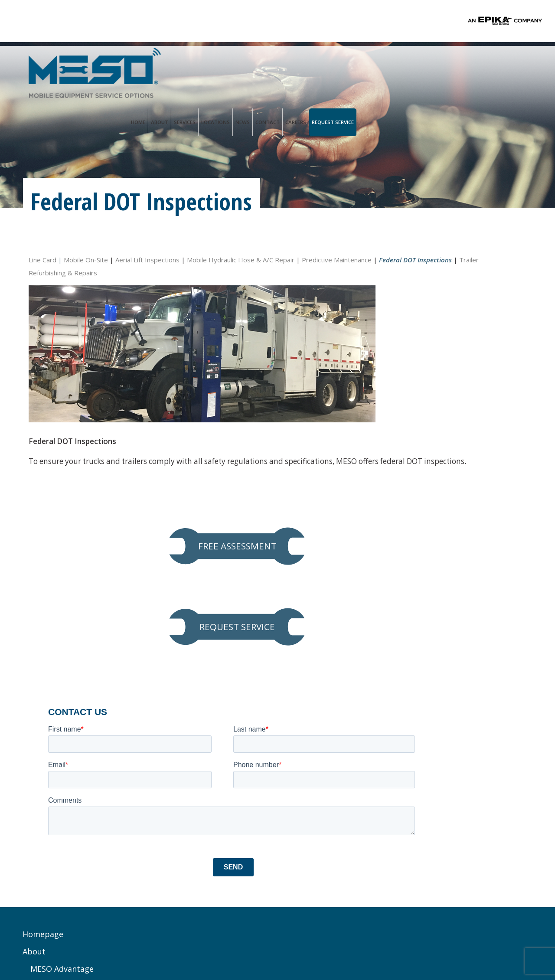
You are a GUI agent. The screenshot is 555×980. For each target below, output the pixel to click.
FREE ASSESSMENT (449, 274)
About (330, 65)
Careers (466, 65)
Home (308, 65)
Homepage (43, 681)
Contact (437, 65)
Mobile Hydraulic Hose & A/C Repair (241, 258)
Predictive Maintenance (75, 820)
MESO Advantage (62, 716)
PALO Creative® (347, 949)
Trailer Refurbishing (69, 855)
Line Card (42, 258)
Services (355, 65)
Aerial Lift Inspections (147, 258)
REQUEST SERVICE (449, 328)
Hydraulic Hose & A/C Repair (83, 803)
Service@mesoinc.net (210, 771)
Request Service (503, 65)
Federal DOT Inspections (77, 837)
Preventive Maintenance (76, 768)
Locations (385, 65)
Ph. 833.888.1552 (201, 761)
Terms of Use (248, 949)
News (413, 65)
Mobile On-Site (85, 258)
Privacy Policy (201, 949)
